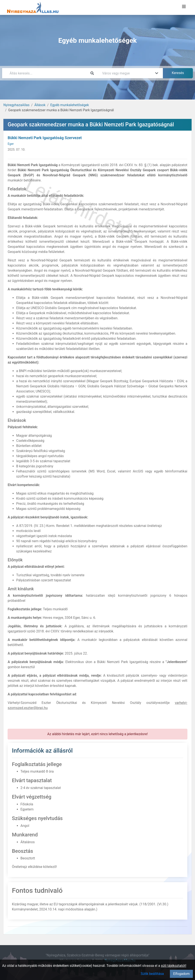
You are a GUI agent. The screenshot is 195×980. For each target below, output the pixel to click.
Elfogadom (181, 974)
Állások (40, 105)
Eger (11, 144)
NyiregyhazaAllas (16, 105)
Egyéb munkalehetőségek (70, 105)
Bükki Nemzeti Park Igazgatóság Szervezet (45, 138)
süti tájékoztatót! (174, 966)
